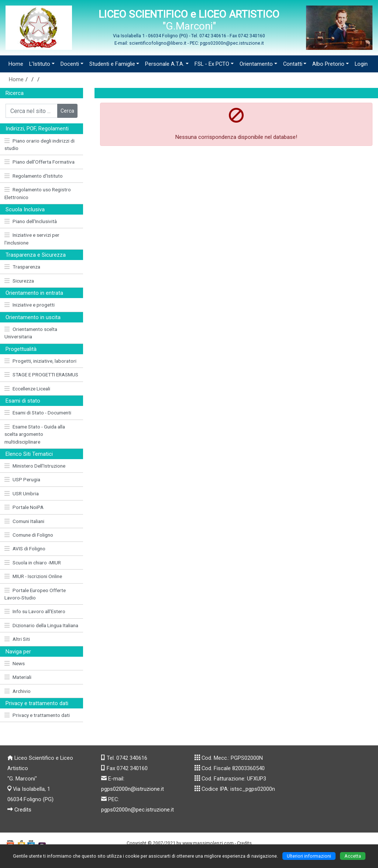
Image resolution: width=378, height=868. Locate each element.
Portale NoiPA (24, 507)
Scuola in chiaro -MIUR (33, 563)
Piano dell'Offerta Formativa (39, 162)
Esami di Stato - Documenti (38, 413)
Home (16, 64)
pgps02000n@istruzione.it (133, 789)
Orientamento (256, 64)
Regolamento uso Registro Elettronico (38, 193)
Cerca (67, 111)
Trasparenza (22, 267)
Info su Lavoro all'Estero (35, 611)
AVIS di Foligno (25, 549)
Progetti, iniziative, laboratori (40, 361)
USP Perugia (22, 479)
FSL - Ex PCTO (212, 64)
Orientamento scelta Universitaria (31, 333)
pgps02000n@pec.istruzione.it (138, 810)
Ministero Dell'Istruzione (35, 466)
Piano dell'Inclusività (31, 221)
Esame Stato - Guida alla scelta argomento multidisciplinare (35, 434)
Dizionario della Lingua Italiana (41, 625)
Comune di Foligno (29, 535)
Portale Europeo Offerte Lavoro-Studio (35, 594)
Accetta (353, 856)
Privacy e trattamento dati (37, 715)
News (15, 663)
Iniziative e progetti (30, 305)
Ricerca (15, 93)
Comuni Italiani (24, 521)
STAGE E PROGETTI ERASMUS (41, 375)
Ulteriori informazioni (309, 856)
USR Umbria (22, 493)
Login (361, 64)
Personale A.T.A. (165, 64)
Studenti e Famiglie (112, 64)
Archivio (18, 691)
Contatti (293, 64)
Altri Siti (17, 639)
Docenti (70, 64)
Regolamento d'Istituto (34, 176)
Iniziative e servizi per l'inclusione (32, 239)
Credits (23, 810)
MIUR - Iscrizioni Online (33, 576)
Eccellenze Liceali (27, 389)
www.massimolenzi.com (208, 843)
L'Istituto (40, 64)
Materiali (18, 677)
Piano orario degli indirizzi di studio (39, 144)
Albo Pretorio (328, 64)
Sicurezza (19, 281)
